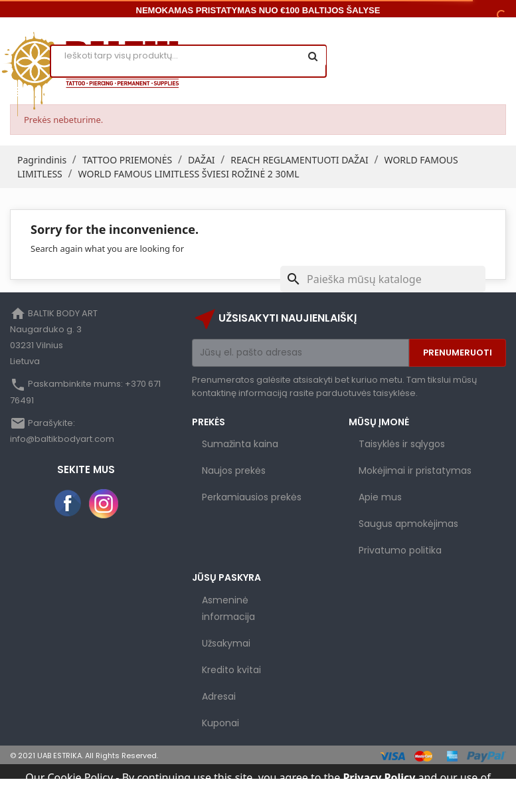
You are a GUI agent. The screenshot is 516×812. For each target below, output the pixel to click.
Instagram (104, 504)
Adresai (219, 696)
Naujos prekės (234, 470)
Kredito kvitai (231, 670)
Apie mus (380, 497)
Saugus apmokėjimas (408, 524)
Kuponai (220, 723)
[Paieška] (383, 279)
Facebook (68, 504)
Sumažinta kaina (240, 444)
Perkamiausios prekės (252, 497)
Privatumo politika (400, 550)
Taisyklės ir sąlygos (402, 444)
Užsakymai (226, 643)
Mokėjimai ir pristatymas (415, 470)
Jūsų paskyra (226, 577)
